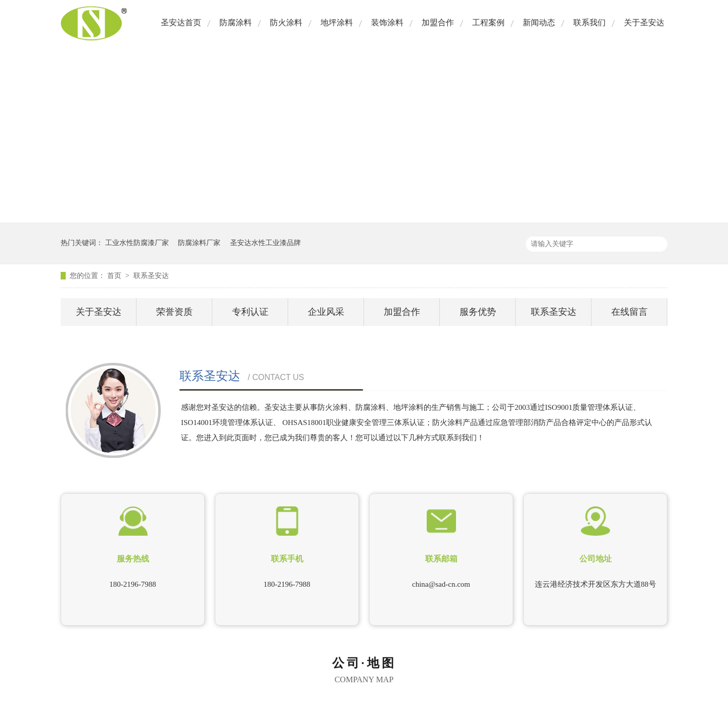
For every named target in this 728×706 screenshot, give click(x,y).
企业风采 (326, 312)
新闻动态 (539, 22)
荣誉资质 (174, 312)
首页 (115, 276)
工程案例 (488, 22)
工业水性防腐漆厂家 (137, 243)
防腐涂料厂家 (199, 243)
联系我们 (589, 22)
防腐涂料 (236, 22)
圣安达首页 (181, 22)
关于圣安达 (644, 22)
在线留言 (629, 312)
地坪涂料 (337, 22)
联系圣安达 (151, 276)
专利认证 (250, 312)
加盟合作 (438, 22)
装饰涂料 (387, 22)
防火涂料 (286, 22)
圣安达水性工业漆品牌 (265, 243)
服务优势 (478, 312)
